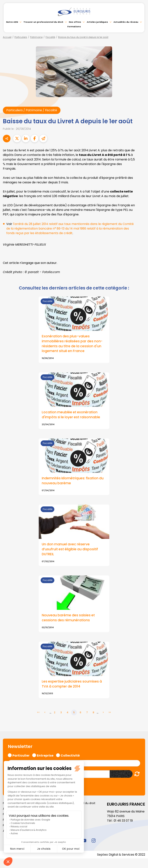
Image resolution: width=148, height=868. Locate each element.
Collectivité (70, 755)
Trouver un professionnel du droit (43, 22)
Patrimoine (36, 37)
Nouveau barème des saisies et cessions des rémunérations (69, 618)
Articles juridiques (97, 22)
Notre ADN (12, 22)
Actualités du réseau (126, 22)
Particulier (21, 755)
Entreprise (45, 755)
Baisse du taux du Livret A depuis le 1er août (83, 37)
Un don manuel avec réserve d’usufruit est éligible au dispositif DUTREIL (70, 550)
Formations (74, 27)
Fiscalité (50, 37)
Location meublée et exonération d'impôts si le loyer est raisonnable (71, 415)
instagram (93, 841)
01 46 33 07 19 (124, 821)
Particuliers (21, 37)
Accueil (7, 37)
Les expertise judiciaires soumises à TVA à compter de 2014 (72, 684)
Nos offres (75, 22)
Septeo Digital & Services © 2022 (121, 855)
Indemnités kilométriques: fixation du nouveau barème (73, 481)
